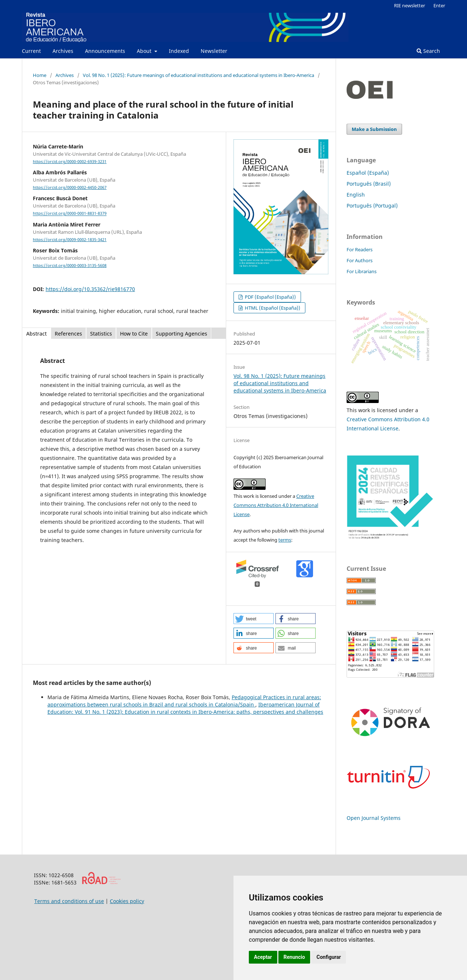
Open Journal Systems (374, 818)
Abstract (36, 334)
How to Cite (134, 334)
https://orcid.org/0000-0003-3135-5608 (70, 266)
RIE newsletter (410, 5)
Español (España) (368, 173)
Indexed (179, 51)
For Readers (360, 249)
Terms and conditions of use (69, 901)
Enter (439, 5)
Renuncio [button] (294, 957)
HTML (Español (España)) (272, 308)
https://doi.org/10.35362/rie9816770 (90, 289)
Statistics (101, 334)
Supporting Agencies (182, 334)
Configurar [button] (329, 957)
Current (31, 51)
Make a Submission (374, 129)
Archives (63, 51)
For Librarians (362, 271)
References (68, 334)
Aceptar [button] (263, 957)
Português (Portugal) (372, 206)
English (356, 195)
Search (428, 51)
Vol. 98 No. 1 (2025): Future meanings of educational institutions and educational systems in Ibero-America (198, 75)
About (145, 51)
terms (285, 540)
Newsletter (214, 51)
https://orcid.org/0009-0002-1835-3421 (70, 240)
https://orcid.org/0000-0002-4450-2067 (70, 187)
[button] (254, 619)
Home (40, 75)
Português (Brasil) (369, 184)
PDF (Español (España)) (270, 297)
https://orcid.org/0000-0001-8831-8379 (70, 214)
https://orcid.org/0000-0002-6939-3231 (70, 162)
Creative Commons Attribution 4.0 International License (276, 505)
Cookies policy (127, 901)
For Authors (360, 260)
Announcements (105, 51)
